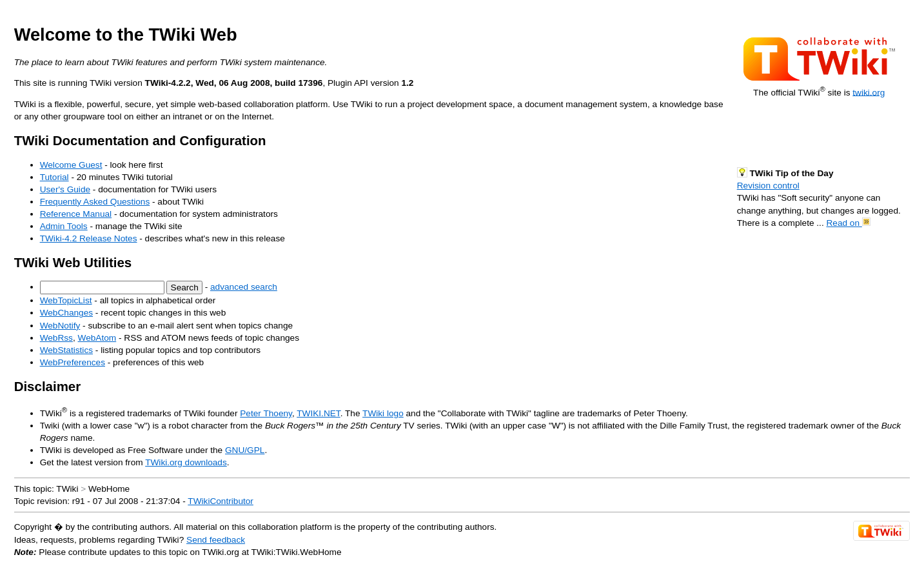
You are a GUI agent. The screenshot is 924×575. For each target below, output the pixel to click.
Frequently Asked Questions (95, 202)
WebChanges (66, 313)
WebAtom (97, 338)
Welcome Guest (71, 165)
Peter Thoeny (266, 413)
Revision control (768, 186)
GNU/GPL (245, 450)
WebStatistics (66, 350)
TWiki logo (383, 413)
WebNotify (60, 326)
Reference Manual (76, 214)
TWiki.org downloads (186, 462)
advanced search (244, 287)
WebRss (56, 338)
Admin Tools (64, 226)
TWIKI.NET (318, 413)
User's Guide (65, 189)
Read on (848, 223)
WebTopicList (66, 300)
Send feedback (216, 540)
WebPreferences (73, 362)
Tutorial (54, 177)
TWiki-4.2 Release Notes (89, 238)
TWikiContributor (221, 501)
